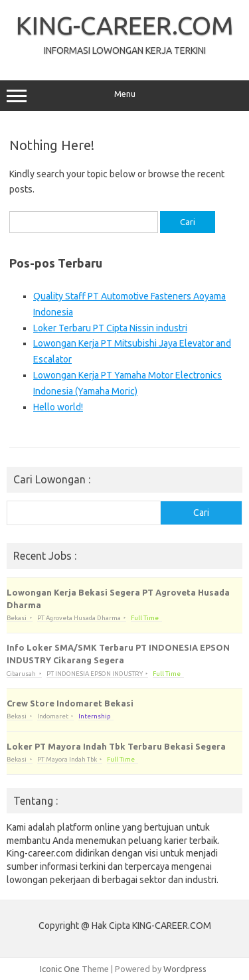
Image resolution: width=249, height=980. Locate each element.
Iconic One (60, 969)
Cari (201, 513)
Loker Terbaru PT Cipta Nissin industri (110, 328)
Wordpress (185, 969)
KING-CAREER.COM (125, 25)
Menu (124, 96)
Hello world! (58, 407)
